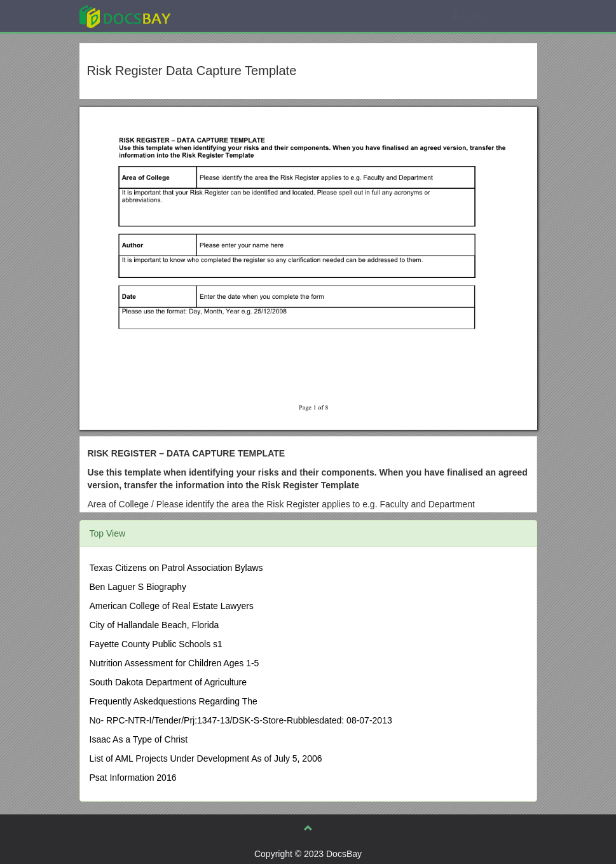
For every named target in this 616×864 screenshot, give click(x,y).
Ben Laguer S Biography (138, 587)
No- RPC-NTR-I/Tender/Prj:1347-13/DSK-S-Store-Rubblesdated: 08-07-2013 (241, 720)
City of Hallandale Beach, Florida (154, 625)
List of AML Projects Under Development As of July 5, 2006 (206, 758)
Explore (220, 16)
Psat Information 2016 (133, 778)
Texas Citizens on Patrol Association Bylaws (176, 568)
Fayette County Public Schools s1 (156, 644)
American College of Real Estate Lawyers (172, 606)
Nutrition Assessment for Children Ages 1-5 (175, 663)
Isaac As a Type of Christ (139, 739)
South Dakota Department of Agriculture (168, 682)
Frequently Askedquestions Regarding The (174, 701)
